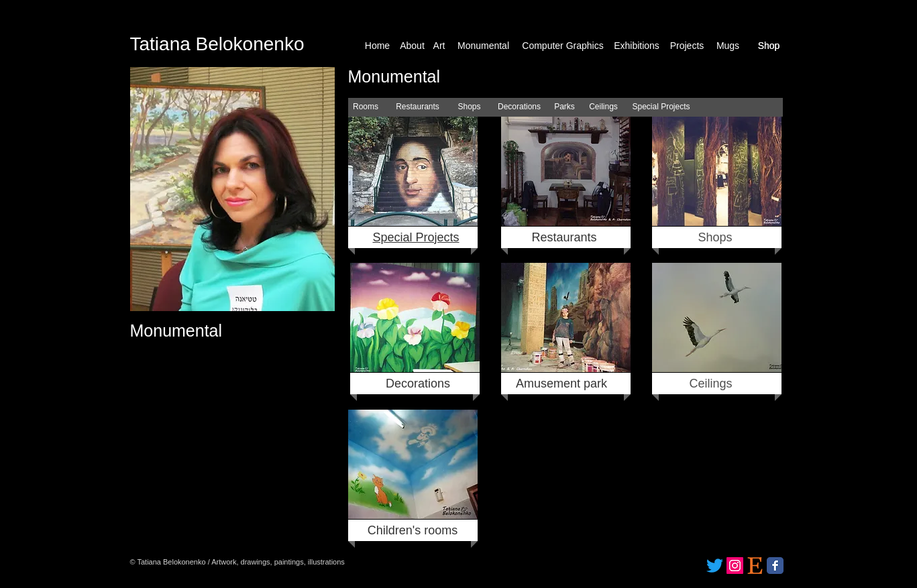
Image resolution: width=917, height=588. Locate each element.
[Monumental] (484, 46)
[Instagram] (735, 566)
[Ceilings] (604, 107)
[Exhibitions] (637, 46)
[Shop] (769, 46)
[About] (413, 46)
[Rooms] (366, 107)
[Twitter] (715, 566)
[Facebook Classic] (775, 566)
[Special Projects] (661, 107)
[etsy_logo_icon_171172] (755, 566)
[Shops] (470, 107)
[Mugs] (728, 46)
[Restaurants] (418, 107)
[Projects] (687, 46)
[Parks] (565, 107)
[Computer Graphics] (563, 46)
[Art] (439, 46)
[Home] (378, 46)
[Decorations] (520, 107)
